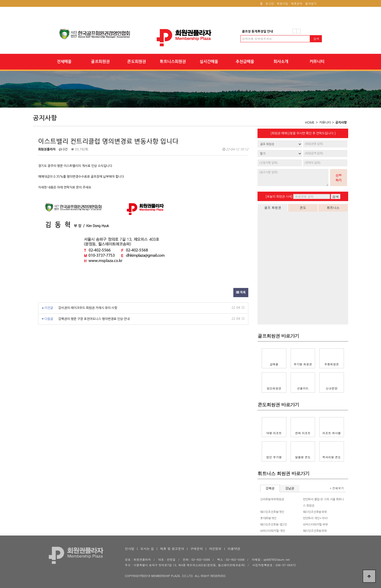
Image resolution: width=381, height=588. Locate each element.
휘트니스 (333, 208)
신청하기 (339, 178)
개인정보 (215, 548)
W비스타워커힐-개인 (273, 531)
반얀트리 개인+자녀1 (316, 518)
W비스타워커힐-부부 (315, 525)
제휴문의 (297, 4)
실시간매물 (209, 62)
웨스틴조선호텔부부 (315, 512)
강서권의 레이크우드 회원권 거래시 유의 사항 (88, 308)
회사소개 (281, 62)
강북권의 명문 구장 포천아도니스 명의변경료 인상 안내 (94, 319)
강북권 (270, 489)
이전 (295, 31)
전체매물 (64, 62)
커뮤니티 (317, 62)
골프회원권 (100, 62)
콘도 (303, 208)
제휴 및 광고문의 (172, 548)
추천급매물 (245, 62)
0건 (63, 149)
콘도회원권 (137, 62)
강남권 (290, 489)
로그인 (270, 4)
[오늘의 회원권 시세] (279, 197)
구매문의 (197, 548)
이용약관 (234, 548)
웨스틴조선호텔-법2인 (274, 525)
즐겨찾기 (311, 4)
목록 (241, 292)
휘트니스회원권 (173, 62)
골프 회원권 (272, 208)
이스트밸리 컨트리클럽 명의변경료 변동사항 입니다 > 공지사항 (190, 38)
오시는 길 (147, 548)
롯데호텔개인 (268, 518)
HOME (310, 123)
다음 (298, 31)
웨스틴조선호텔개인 (272, 512)
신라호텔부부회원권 (272, 499)
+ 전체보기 (337, 488)
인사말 (130, 548)
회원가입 (282, 4)
